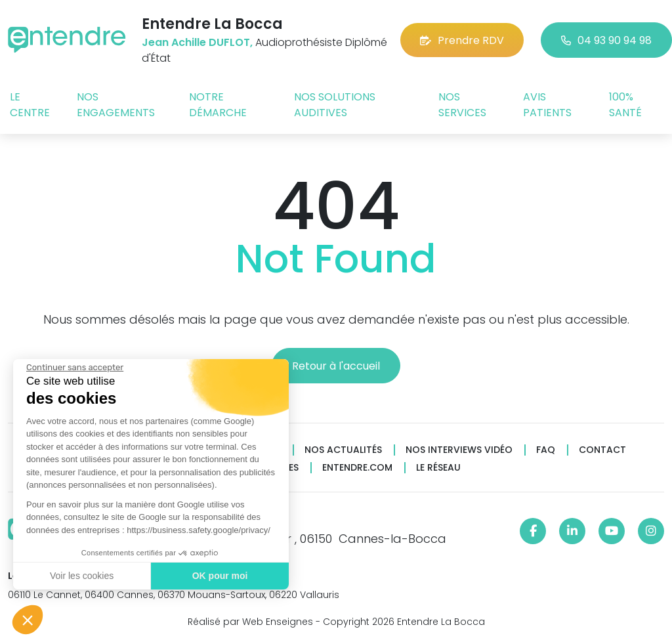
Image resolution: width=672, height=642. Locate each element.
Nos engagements (116, 105)
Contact (602, 450)
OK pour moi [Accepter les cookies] (220, 576)
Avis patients (547, 105)
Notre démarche (218, 105)
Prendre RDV (462, 40)
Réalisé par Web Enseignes (250, 622)
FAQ (546, 450)
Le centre (30, 105)
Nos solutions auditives (335, 105)
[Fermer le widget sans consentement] (75, 368)
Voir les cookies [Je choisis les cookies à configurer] (82, 576)
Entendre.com (357, 468)
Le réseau (438, 468)
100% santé (625, 105)
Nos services (462, 105)
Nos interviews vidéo (459, 450)
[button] (28, 620)
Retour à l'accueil (336, 366)
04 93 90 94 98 (606, 40)
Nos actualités (343, 450)
